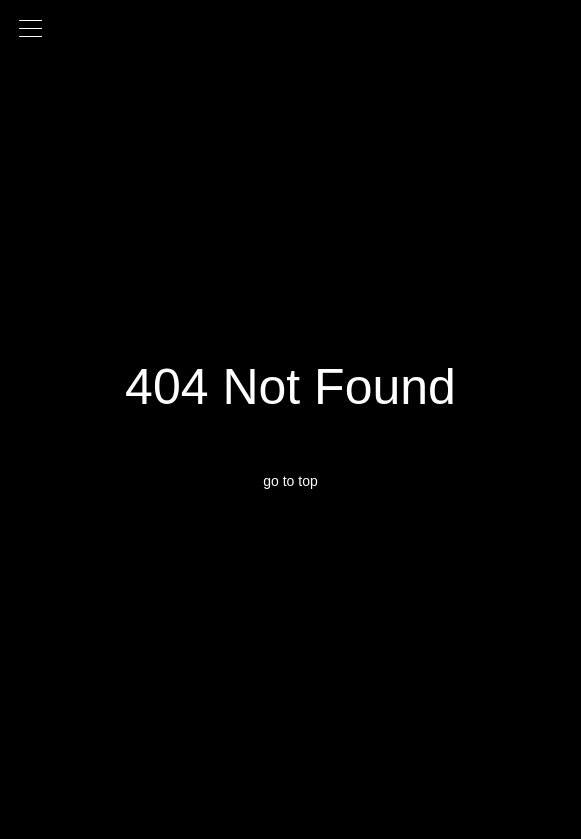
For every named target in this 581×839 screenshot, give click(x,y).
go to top (290, 481)
